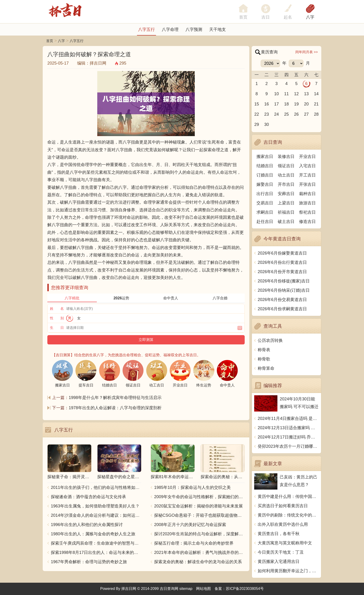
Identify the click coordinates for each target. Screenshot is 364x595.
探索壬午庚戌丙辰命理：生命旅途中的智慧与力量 (96, 543)
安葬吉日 (286, 194)
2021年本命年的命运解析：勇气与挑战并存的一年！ (199, 552)
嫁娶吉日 (265, 184)
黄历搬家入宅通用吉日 (279, 562)
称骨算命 (266, 368)
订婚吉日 (265, 175)
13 (306, 94)
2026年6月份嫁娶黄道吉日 (282, 253)
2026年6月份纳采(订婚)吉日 (284, 290)
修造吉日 (307, 222)
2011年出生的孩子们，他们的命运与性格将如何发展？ (96, 487)
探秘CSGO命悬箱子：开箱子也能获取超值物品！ (199, 515)
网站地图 (204, 589)
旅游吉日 (307, 203)
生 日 (57, 328)
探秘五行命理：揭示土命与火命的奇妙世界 (194, 543)
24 (276, 114)
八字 (310, 17)
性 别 (57, 318)
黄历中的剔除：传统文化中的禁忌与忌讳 (288, 515)
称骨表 (264, 350)
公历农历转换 (270, 340)
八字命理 (170, 29)
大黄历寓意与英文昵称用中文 (285, 543)
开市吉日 (286, 184)
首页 (50, 41)
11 (286, 94)
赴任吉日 (265, 222)
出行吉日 (265, 194)
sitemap (186, 589)
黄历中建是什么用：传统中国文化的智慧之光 (288, 497)
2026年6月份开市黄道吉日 (282, 272)
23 (266, 114)
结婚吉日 (265, 166)
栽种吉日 (307, 194)
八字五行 (146, 29)
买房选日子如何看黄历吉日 (283, 506)
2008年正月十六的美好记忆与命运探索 (190, 525)
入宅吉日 (307, 166)
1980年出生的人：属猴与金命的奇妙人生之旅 (93, 534)
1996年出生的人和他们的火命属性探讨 (87, 525)
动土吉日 (286, 175)
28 (316, 114)
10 (276, 94)
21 (316, 104)
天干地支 (218, 29)
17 (276, 104)
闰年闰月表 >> (307, 52)
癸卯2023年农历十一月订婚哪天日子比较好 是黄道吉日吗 (288, 446)
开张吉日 (307, 184)
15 (257, 104)
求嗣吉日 (265, 212)
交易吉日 (265, 203)
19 (296, 104)
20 (306, 104)
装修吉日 (286, 157)
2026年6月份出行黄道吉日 (282, 262)
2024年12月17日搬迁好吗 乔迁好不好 (288, 437)
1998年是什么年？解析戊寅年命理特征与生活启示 (115, 398)
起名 (288, 17)
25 (286, 114)
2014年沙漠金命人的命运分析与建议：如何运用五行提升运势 (96, 515)
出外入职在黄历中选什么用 (283, 524)
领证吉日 (286, 166)
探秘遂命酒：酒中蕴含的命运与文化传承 (88, 497)
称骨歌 (264, 359)
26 (296, 114)
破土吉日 (286, 222)
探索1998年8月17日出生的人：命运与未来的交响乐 (96, 552)
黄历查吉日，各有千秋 (279, 534)
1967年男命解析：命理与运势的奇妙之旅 (89, 562)
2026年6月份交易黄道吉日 (282, 300)
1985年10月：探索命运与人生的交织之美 (192, 487)
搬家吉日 (265, 157)
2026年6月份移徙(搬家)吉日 (284, 281)
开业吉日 (307, 157)
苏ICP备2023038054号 (245, 589)
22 (257, 114)
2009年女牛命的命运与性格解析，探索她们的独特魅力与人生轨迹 (199, 497)
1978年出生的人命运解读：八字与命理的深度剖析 (115, 408)
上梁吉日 (286, 203)
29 (257, 124)
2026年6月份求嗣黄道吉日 (282, 309)
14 (316, 94)
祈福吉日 (286, 212)
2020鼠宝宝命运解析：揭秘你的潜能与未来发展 (198, 506)
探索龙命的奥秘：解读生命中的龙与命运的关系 (198, 562)
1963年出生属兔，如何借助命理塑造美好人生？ (95, 506)
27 (306, 114)
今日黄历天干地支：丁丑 (281, 552)
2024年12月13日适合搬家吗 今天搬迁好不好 (288, 428)
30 (266, 124)
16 (266, 104)
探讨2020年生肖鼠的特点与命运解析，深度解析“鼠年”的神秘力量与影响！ (199, 534)
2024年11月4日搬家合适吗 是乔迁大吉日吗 (288, 418)
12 (296, 94)
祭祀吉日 (307, 212)
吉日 (266, 17)
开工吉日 (307, 175)
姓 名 (57, 309)
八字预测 (194, 29)
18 (286, 104)
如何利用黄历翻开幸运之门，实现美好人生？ (288, 571)
